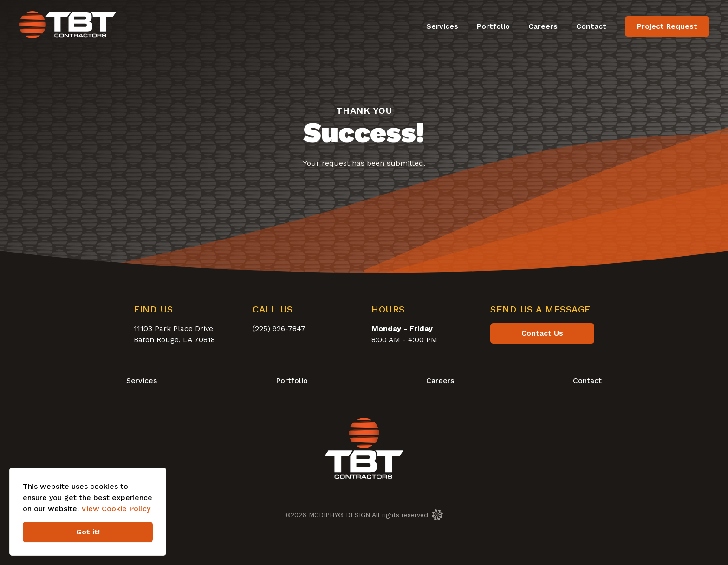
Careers (543, 26)
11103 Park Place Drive (173, 328)
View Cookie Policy (116, 509)
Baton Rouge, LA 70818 (174, 340)
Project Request (667, 26)
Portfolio (493, 26)
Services (442, 26)
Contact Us (542, 333)
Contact (591, 26)
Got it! (88, 532)
